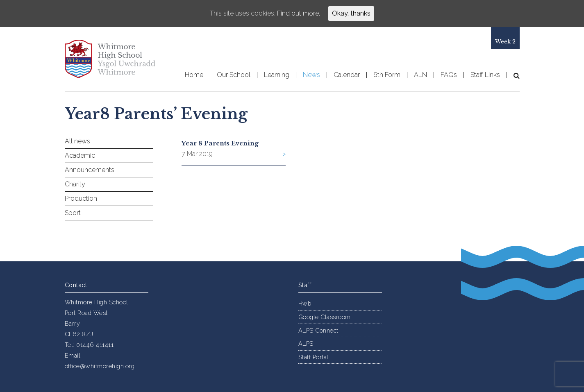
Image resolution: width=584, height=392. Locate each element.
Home (194, 75)
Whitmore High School (110, 59)
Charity (75, 184)
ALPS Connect (318, 330)
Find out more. (299, 13)
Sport (73, 213)
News (311, 75)
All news (77, 141)
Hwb (305, 303)
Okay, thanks (351, 13)
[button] (513, 75)
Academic (80, 155)
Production (81, 198)
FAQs (449, 75)
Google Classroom (325, 317)
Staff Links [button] (485, 75)
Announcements (90, 170)
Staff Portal (314, 357)
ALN (420, 75)
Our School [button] (234, 75)
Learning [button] (277, 75)
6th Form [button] (387, 75)
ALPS (306, 343)
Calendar (347, 75)
